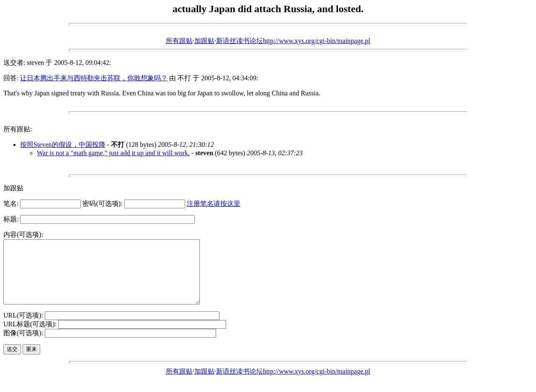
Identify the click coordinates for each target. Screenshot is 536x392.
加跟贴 (204, 41)
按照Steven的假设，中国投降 (63, 145)
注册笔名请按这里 (214, 204)
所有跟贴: (18, 129)
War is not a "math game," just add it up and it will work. (113, 153)
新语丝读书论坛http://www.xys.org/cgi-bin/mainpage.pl (293, 41)
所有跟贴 (179, 41)
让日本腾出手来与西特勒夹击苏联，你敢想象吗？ (94, 78)
